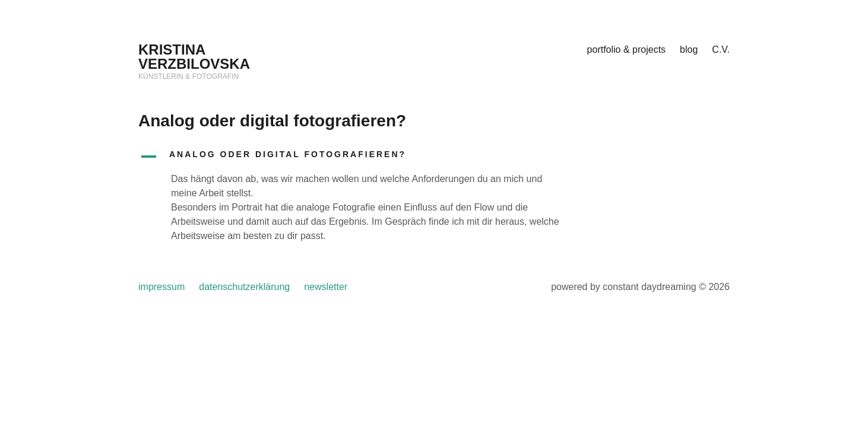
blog (689, 50)
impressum (161, 287)
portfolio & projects (627, 50)
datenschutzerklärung (244, 287)
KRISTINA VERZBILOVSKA (194, 57)
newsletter (326, 287)
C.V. (721, 50)
